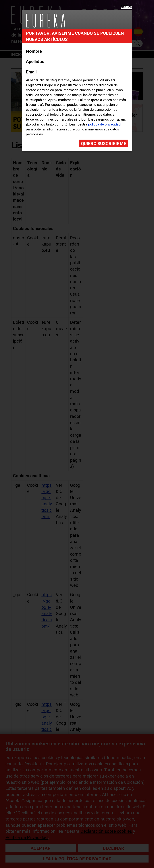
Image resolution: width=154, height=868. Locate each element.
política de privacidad (104, 124)
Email (31, 72)
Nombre (34, 51)
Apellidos (35, 62)
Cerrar (126, 7)
